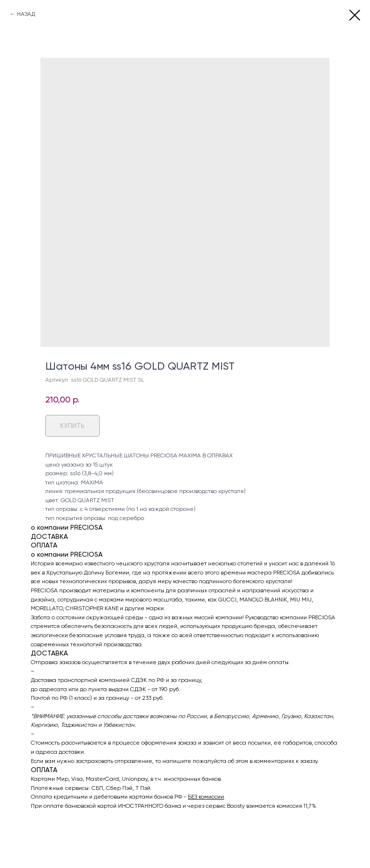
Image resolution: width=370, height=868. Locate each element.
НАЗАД (26, 14)
